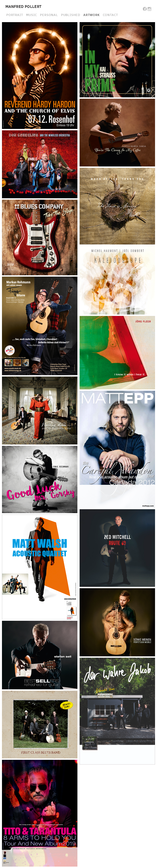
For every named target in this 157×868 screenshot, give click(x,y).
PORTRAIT (15, 15)
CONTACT (111, 15)
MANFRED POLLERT (23, 7)
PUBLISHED (71, 15)
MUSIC (31, 15)
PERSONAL (49, 15)
